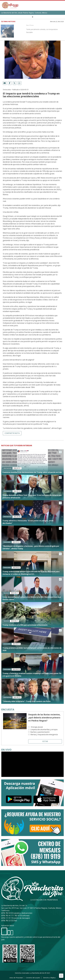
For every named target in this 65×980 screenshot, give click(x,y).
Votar (45, 741)
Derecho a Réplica (49, 978)
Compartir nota (12, 433)
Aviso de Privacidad (16, 978)
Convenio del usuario (33, 978)
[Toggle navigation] (61, 976)
